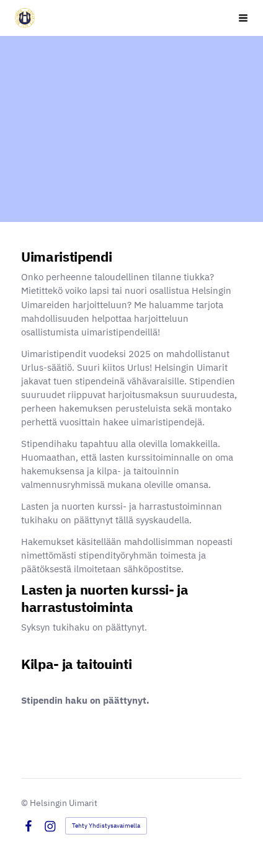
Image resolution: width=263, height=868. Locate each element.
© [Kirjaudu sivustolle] (25, 803)
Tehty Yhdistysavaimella (106, 826)
